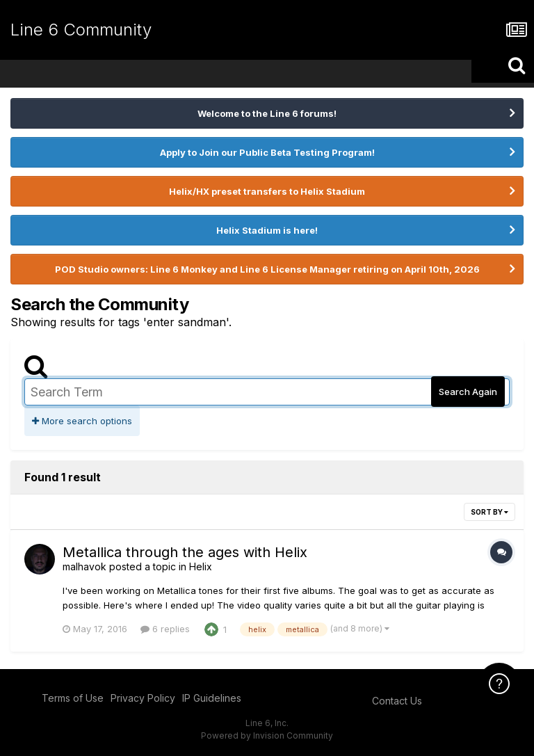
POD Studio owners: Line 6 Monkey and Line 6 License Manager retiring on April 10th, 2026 (267, 269)
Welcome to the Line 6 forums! (267, 113)
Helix (201, 566)
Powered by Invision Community (267, 735)
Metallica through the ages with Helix (185, 552)
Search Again (468, 392)
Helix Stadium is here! (267, 230)
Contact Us (397, 701)
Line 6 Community (81, 30)
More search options (82, 421)
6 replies (165, 629)
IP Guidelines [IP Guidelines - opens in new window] (212, 698)
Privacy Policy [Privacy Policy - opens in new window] (143, 698)
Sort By (489, 512)
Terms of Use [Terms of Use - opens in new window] (73, 698)
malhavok (84, 566)
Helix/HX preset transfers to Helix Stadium (267, 191)
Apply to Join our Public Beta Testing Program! (267, 152)
